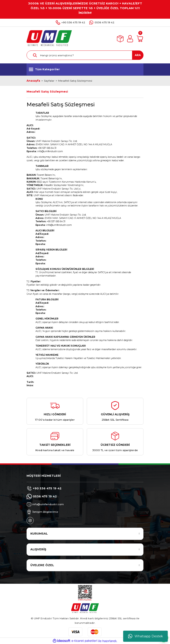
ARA (138, 55)
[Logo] (49, 39)
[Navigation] (85, 69)
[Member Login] (130, 39)
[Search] (85, 55)
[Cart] (140, 39)
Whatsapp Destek (145, 636)
